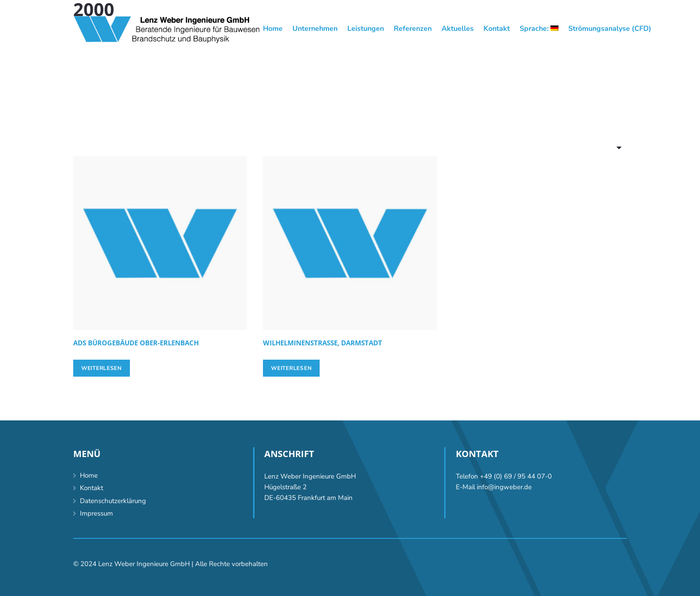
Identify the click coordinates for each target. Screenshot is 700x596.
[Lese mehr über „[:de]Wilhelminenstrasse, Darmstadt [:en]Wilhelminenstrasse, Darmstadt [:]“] (291, 368)
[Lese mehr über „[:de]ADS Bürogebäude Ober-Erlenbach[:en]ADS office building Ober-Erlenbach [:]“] (102, 368)
